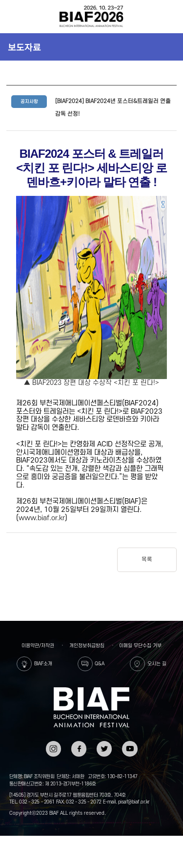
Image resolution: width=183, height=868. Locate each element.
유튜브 (130, 744)
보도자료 (24, 47)
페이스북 (79, 747)
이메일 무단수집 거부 (140, 646)
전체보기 (13, 17)
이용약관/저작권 (38, 646)
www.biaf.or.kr (42, 518)
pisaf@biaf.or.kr (134, 802)
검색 (169, 17)
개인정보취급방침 (87, 646)
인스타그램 (53, 747)
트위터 (104, 744)
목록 (147, 560)
